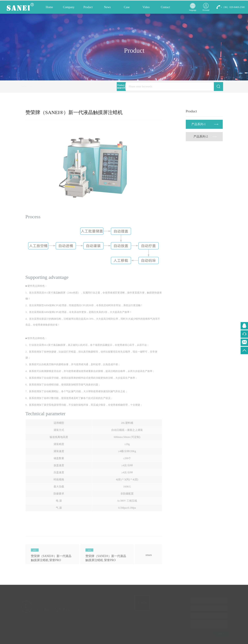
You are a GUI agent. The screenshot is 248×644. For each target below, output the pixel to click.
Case (127, 8)
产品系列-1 (51, 86)
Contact (165, 8)
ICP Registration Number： (70, 636)
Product (88, 8)
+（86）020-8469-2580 (233, 8)
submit (220, 633)
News (107, 8)
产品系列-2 (202, 137)
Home (49, 8)
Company (69, 8)
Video (146, 8)
